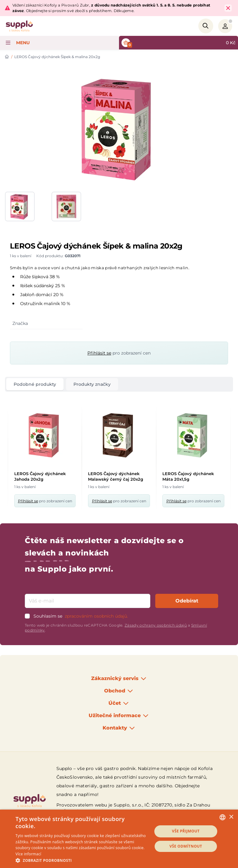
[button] (82, 860)
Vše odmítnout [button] (186, 846)
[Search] (206, 26)
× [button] (231, 817)
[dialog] (119, 839)
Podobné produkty (35, 384)
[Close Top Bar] (228, 8)
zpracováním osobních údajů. (96, 616)
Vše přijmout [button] (186, 831)
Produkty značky (92, 384)
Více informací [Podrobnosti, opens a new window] (28, 854)
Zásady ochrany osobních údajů (156, 625)
